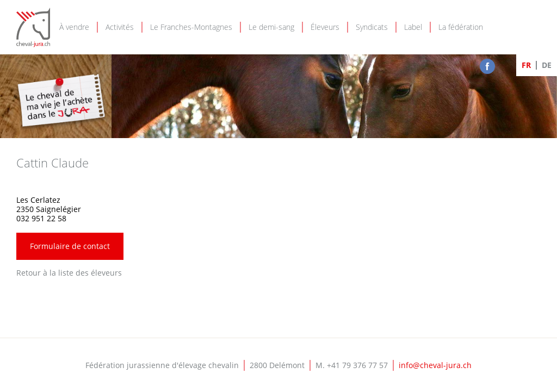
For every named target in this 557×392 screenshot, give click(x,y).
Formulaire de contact (70, 246)
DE (547, 65)
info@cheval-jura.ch (435, 365)
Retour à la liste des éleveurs (69, 273)
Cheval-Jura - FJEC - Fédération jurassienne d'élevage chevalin (33, 27)
